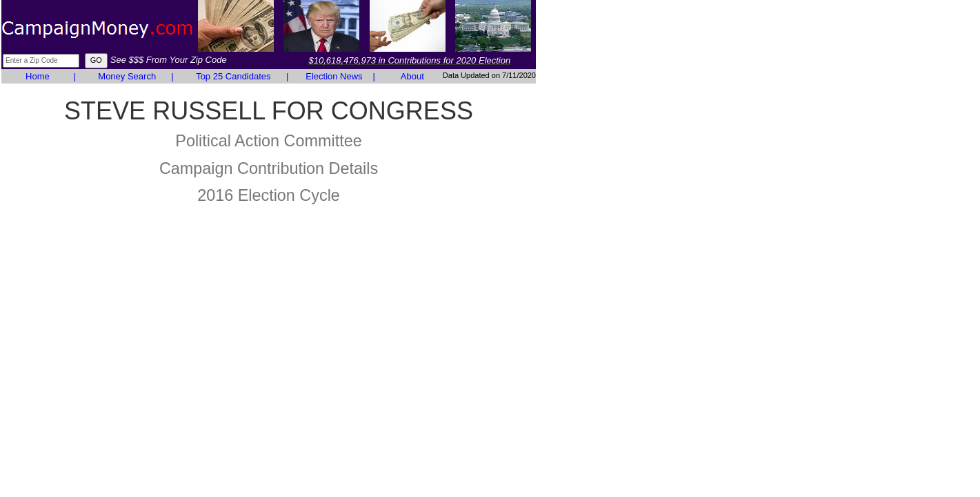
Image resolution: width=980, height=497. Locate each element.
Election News (334, 76)
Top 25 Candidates (233, 76)
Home (38, 76)
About (412, 76)
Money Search (127, 76)
